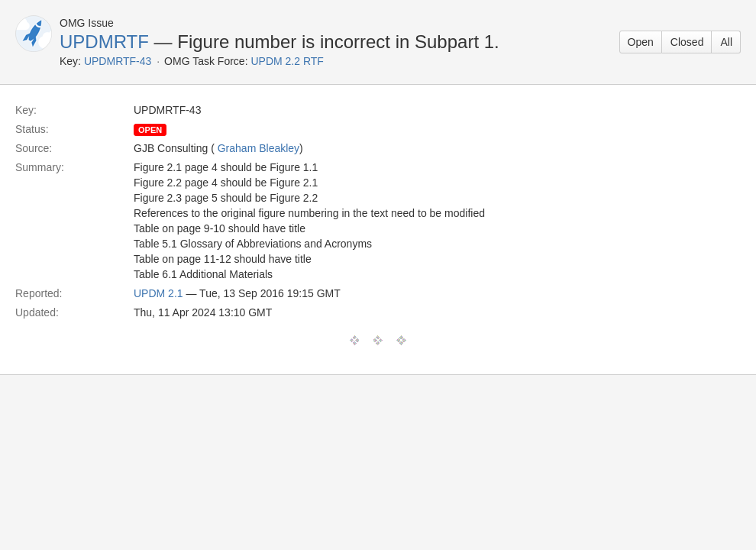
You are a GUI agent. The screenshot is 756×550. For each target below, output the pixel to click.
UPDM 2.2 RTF (287, 61)
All (726, 42)
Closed (687, 42)
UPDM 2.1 (158, 293)
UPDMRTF (104, 42)
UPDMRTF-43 (118, 61)
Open (641, 42)
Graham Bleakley (258, 148)
